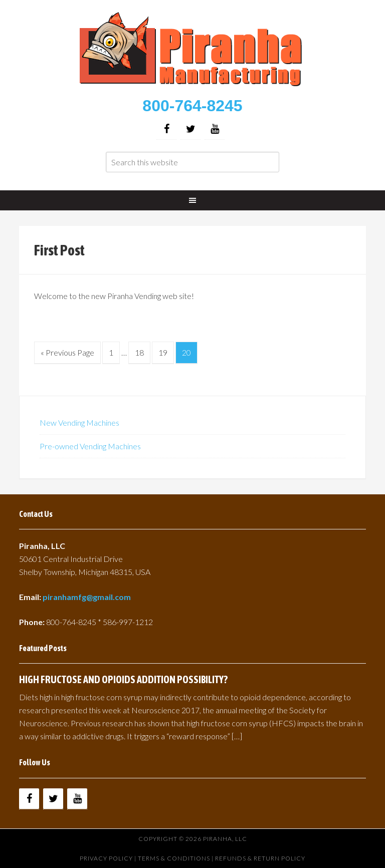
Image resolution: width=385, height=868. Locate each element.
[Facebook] (166, 129)
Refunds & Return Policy (260, 858)
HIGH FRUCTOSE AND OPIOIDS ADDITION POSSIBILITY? (123, 679)
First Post (59, 250)
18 (139, 352)
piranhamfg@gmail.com (87, 597)
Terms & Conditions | (176, 858)
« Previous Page (67, 352)
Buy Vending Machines (192, 50)
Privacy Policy (106, 858)
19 (163, 352)
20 (186, 352)
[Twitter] (190, 129)
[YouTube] (215, 129)
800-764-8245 (192, 106)
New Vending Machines (79, 422)
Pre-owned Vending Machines (90, 446)
